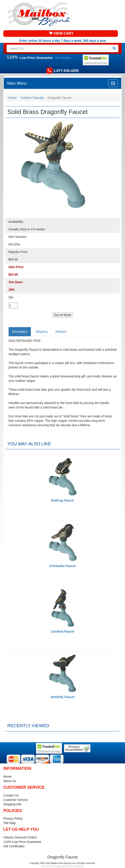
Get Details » (64, 58)
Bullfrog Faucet (63, 500)
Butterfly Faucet (63, 697)
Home (13, 98)
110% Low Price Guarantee (22, 842)
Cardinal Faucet (62, 631)
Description (20, 332)
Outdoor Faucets (32, 98)
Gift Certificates (14, 846)
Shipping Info (12, 804)
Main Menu (17, 83)
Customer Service (16, 800)
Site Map (9, 823)
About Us (10, 781)
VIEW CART (61, 33)
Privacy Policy (13, 818)
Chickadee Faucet (62, 566)
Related (61, 332)
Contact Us (11, 795)
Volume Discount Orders (20, 837)
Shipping (42, 332)
